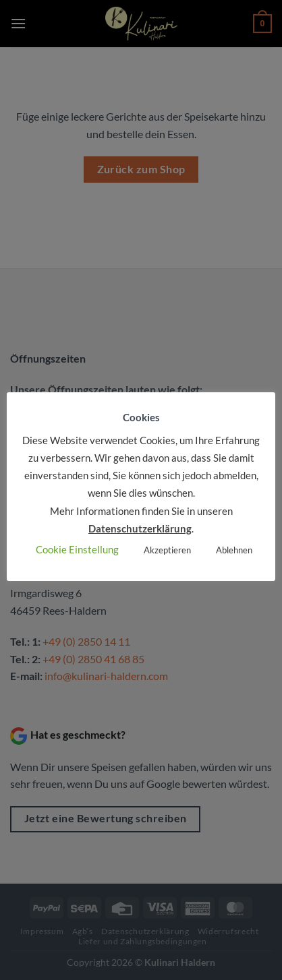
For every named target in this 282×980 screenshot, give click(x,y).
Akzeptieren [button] (167, 550)
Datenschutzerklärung (140, 528)
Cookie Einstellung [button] (77, 549)
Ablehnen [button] (234, 550)
